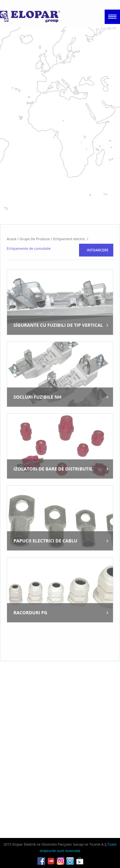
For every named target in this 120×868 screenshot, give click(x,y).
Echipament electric (69, 265)
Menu (112, 17)
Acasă (12, 265)
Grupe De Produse (35, 265)
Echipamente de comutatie (29, 275)
